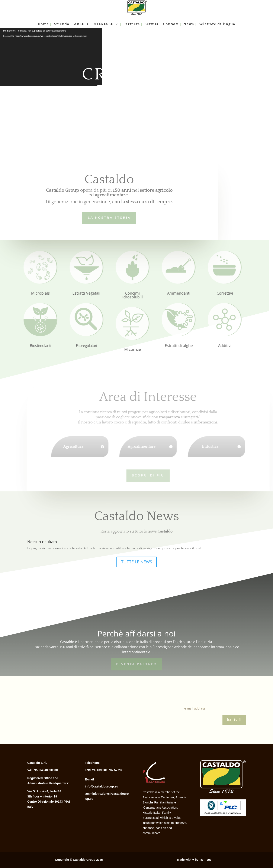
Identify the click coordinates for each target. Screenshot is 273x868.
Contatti (171, 24)
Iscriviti (234, 720)
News (189, 24)
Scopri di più (142, 475)
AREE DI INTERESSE (94, 24)
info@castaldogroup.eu (102, 786)
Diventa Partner (136, 664)
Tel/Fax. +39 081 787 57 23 (103, 770)
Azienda (61, 24)
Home (43, 24)
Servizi (152, 24)
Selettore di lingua (217, 24)
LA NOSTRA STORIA (108, 217)
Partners (132, 24)
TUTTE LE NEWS (137, 562)
